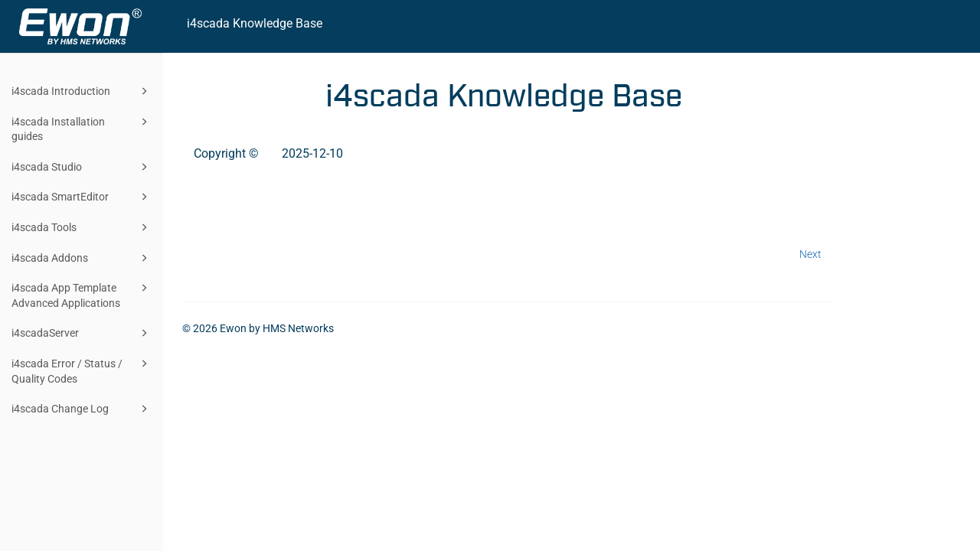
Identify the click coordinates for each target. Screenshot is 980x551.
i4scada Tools (82, 227)
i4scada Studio (82, 167)
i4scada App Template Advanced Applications (82, 294)
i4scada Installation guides (82, 128)
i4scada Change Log (82, 409)
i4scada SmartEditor (82, 197)
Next (810, 254)
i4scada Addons (82, 258)
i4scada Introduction (82, 91)
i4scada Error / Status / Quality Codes (82, 370)
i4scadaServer (82, 333)
